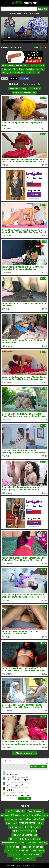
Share (5, 79)
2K (44, 48)
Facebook (24, 79)
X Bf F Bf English (33, 827)
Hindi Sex (40, 69)
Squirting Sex (25, 819)
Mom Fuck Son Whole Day (17, 851)
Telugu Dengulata (35, 811)
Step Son (40, 66)
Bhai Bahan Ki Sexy (18, 89)
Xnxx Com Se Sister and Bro (24, 835)
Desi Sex (30, 69)
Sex (32, 66)
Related (14, 84)
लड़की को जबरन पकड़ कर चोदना (24, 831)
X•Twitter (14, 79)
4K (36, 48)
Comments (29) (31, 84)
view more (25, 798)
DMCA (24, 866)
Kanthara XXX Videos (32, 855)
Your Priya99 (8, 66)
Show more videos (25, 753)
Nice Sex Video (12, 847)
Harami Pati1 (22, 66)
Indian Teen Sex (17, 73)
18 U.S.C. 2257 (35, 866)
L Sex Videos (11, 819)
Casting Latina (14, 855)
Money (5, 73)
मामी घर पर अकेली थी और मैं (25, 859)
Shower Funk (11, 823)
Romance (31, 73)
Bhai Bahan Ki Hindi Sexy (24, 93)
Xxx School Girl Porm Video (35, 815)
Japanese (6, 69)
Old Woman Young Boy (37, 843)
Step (15, 69)
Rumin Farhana (37, 851)
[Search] (19, 9)
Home (10, 866)
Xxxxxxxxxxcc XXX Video (13, 843)
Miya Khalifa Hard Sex (16, 811)
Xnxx (21, 69)
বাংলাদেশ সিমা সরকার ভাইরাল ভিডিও (25, 839)
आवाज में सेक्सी (34, 89)
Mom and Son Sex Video (32, 847)
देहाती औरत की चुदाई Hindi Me (31, 823)
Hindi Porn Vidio (16, 827)
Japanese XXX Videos (11, 815)
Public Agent (38, 819)
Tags (17, 866)
